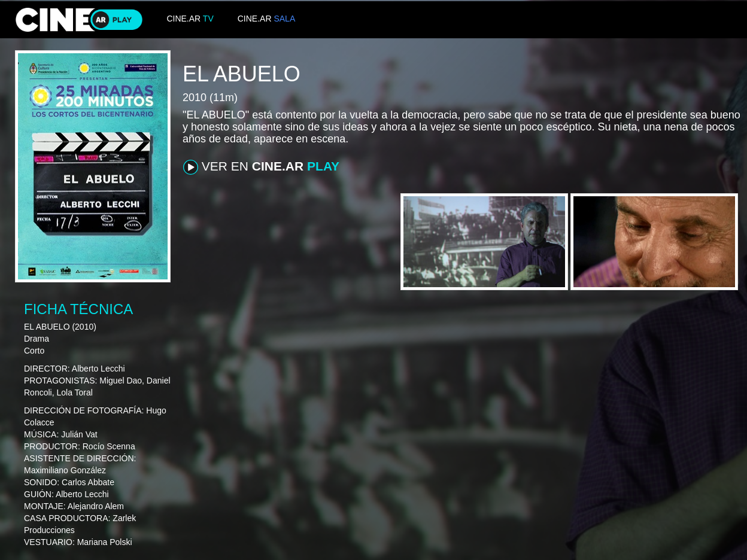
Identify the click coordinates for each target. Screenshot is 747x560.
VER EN (261, 167)
